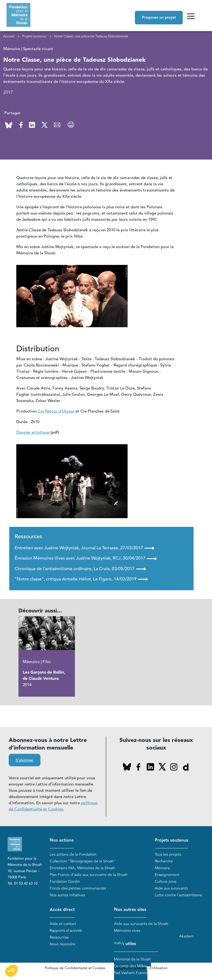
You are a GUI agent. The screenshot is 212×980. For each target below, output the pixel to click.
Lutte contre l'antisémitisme (178, 895)
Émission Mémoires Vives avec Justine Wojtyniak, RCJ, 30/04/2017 (86, 559)
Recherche (164, 861)
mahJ (119, 943)
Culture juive (166, 882)
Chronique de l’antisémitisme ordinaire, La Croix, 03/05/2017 (80, 569)
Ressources (59, 938)
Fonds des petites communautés (78, 889)
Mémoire (162, 868)
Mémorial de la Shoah (132, 959)
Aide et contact (63, 924)
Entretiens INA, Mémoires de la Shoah (82, 868)
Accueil (9, 36)
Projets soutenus (34, 36)
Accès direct (62, 910)
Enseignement (167, 875)
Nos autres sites (130, 910)
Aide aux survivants (171, 889)
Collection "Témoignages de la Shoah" (83, 861)
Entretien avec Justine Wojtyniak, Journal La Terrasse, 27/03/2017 (84, 548)
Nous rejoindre (62, 944)
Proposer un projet (159, 18)
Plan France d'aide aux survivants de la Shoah (89, 875)
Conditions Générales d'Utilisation (141, 968)
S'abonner (25, 760)
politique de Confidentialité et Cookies (53, 806)
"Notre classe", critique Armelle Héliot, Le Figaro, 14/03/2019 (81, 579)
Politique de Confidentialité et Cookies (75, 968)
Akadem (186, 936)
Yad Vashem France (131, 973)
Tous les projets (168, 855)
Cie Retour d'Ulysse (56, 411)
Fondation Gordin (65, 882)
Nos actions (62, 840)
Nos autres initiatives (67, 895)
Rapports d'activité (66, 931)
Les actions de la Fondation (73, 855)
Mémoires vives (127, 931)
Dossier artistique (33, 432)
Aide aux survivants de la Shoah (141, 924)
